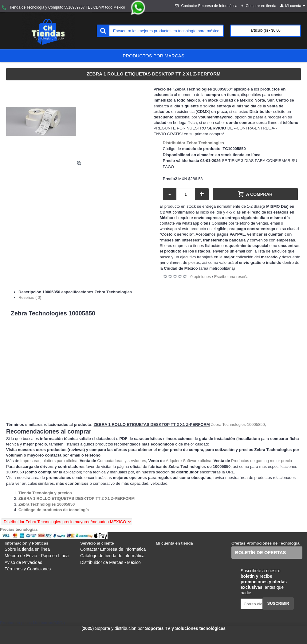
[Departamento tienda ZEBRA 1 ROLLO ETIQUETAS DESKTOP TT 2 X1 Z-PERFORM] (77, 498)
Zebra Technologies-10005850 (238, 424)
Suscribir (278, 603)
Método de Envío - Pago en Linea (37, 556)
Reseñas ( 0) (30, 297)
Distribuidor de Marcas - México (110, 562)
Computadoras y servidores (122, 461)
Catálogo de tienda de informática (112, 556)
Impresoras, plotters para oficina (49, 461)
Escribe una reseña (231, 277)
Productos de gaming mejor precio (262, 461)
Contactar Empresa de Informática (113, 549)
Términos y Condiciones (28, 569)
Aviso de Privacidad (24, 562)
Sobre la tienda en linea (27, 549)
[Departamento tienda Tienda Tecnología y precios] (45, 493)
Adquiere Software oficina (189, 461)
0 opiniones (201, 277)
